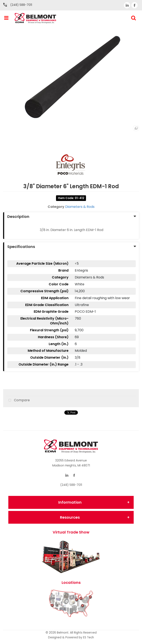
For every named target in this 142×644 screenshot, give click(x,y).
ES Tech (88, 637)
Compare (18, 400)
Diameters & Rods (80, 207)
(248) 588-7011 (21, 5)
